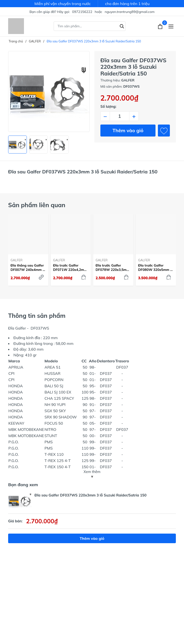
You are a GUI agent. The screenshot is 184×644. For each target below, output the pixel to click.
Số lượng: (108, 106)
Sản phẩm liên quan (37, 205)
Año (93, 361)
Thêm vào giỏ (128, 130)
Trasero (122, 361)
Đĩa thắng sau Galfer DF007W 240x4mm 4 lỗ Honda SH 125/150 (28, 268)
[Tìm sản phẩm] (90, 26)
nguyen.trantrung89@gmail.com (130, 12)
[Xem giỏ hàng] (161, 26)
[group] (49, 91)
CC (84, 361)
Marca (14, 361)
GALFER (17, 260)
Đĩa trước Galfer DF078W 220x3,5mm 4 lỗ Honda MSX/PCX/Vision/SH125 (115, 268)
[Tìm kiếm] (122, 26)
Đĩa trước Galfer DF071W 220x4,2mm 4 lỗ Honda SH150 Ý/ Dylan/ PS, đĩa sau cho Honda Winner (70, 268)
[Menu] (171, 26)
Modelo (51, 361)
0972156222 (82, 12)
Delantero (106, 361)
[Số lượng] (120, 116)
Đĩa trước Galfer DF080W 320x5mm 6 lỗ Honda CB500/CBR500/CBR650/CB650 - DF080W (157, 268)
